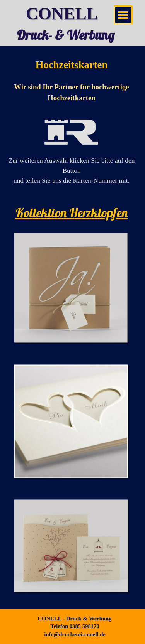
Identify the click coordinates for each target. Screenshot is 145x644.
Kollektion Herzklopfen (72, 213)
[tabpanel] (72, 126)
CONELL (62, 14)
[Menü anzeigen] (123, 15)
